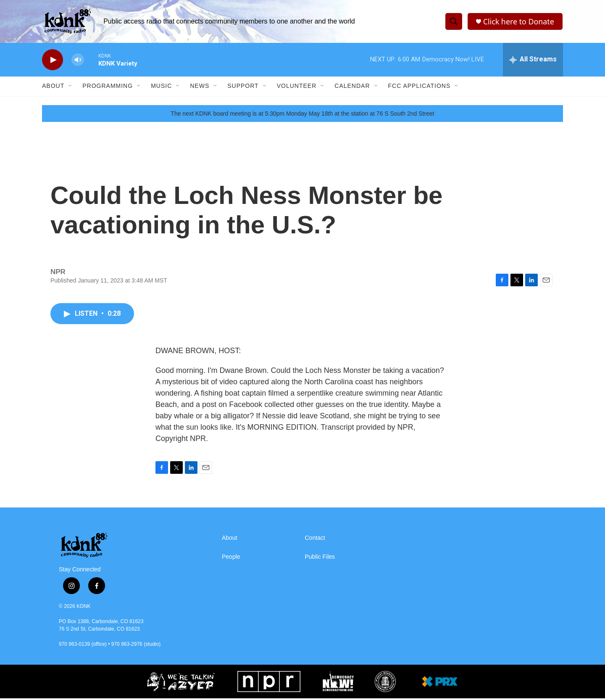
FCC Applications (420, 87)
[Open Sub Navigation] (71, 87)
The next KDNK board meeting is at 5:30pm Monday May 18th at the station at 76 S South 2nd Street (302, 115)
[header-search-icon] (453, 22)
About (53, 87)
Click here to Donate (519, 22)
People (231, 559)
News (200, 87)
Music (161, 87)
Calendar (352, 87)
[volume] (78, 61)
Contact (315, 540)
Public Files (320, 559)
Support (243, 87)
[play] (53, 61)
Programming (108, 87)
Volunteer (297, 87)
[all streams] (533, 61)
